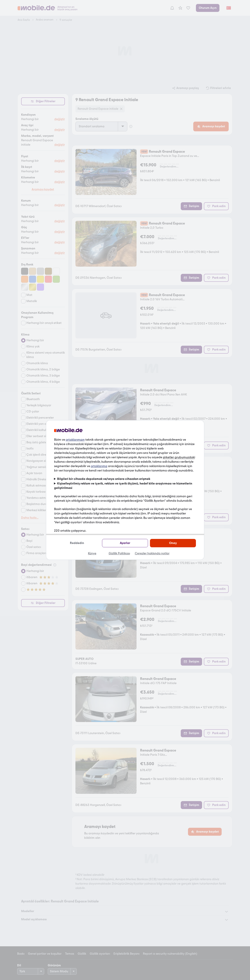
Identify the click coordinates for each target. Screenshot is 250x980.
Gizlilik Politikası (119, 553)
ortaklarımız (99, 466)
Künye (92, 553)
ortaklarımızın (75, 440)
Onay (173, 543)
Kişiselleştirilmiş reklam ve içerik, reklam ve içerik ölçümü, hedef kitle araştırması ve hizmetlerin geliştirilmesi (123, 486)
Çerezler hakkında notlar (152, 553)
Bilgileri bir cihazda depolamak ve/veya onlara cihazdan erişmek (104, 479)
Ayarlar (125, 543)
